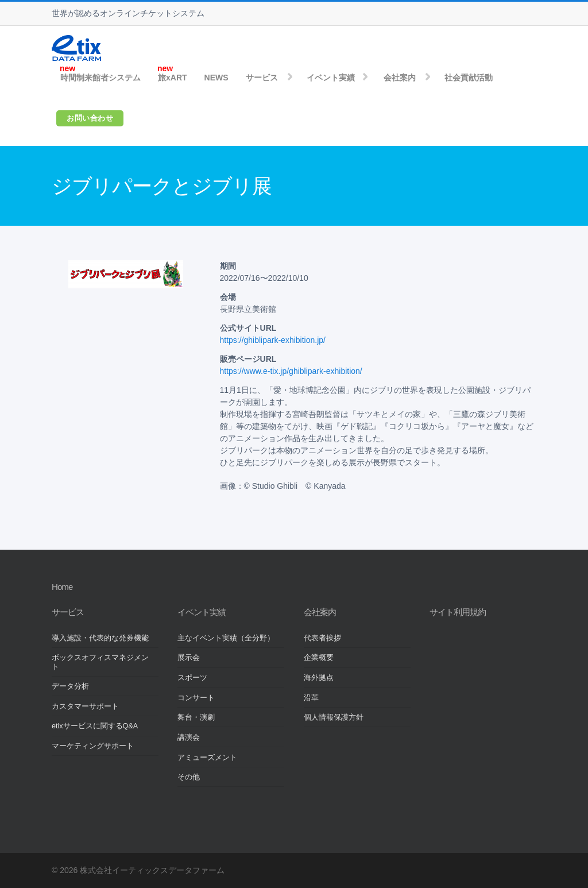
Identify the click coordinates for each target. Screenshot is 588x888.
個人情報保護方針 (334, 717)
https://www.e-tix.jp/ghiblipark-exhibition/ (291, 371)
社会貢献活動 (469, 78)
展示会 (189, 658)
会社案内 (400, 78)
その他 (189, 777)
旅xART (173, 78)
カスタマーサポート (85, 706)
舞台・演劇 (196, 717)
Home (62, 587)
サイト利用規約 (458, 612)
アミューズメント (207, 758)
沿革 (311, 698)
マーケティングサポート (93, 746)
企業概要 (319, 658)
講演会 (189, 738)
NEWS (216, 78)
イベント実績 (331, 78)
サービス (262, 78)
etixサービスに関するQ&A (95, 726)
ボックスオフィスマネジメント (100, 662)
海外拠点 (319, 678)
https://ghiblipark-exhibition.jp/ (273, 340)
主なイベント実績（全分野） (226, 638)
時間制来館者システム (100, 78)
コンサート (196, 698)
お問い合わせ (90, 118)
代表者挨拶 (322, 638)
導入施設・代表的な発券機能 (100, 638)
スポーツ (192, 678)
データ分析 (70, 686)
